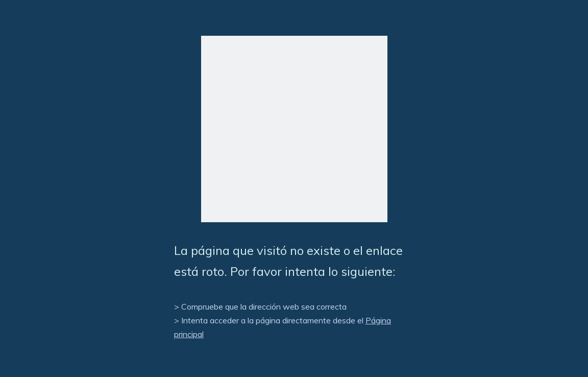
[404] (294, 129)
